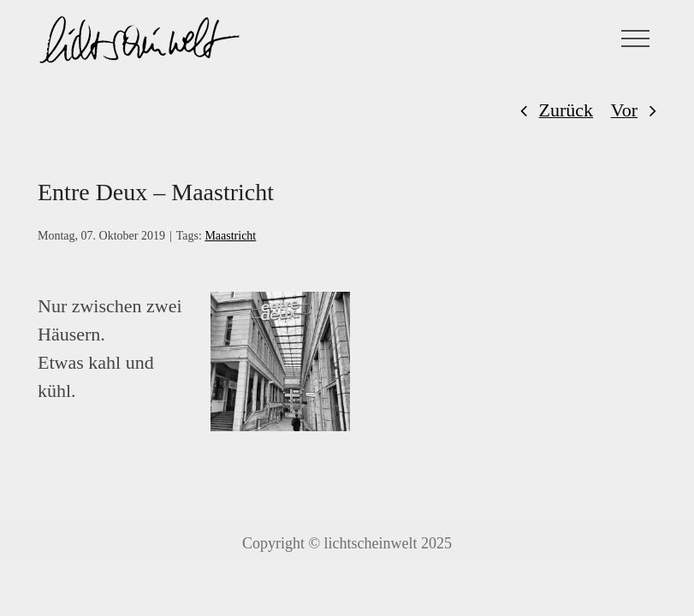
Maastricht (230, 236)
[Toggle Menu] (636, 38)
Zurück (566, 110)
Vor (624, 110)
